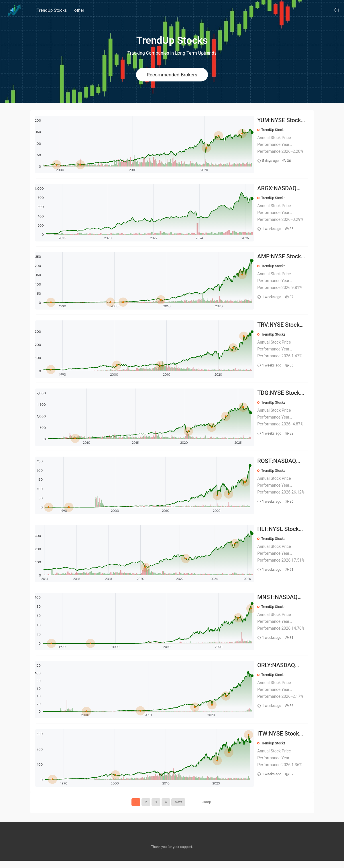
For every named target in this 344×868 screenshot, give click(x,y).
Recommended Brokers (172, 74)
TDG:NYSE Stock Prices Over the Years (280, 396)
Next (178, 809)
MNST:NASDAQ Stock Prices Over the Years (281, 603)
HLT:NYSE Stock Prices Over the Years (279, 534)
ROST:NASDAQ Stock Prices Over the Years (281, 465)
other (79, 10)
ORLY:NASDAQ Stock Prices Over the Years (281, 672)
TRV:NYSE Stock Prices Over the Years (280, 327)
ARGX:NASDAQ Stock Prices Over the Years (281, 190)
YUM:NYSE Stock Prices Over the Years (280, 121)
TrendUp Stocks (52, 10)
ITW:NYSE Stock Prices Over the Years (279, 741)
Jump (207, 809)
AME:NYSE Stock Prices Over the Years (280, 258)
